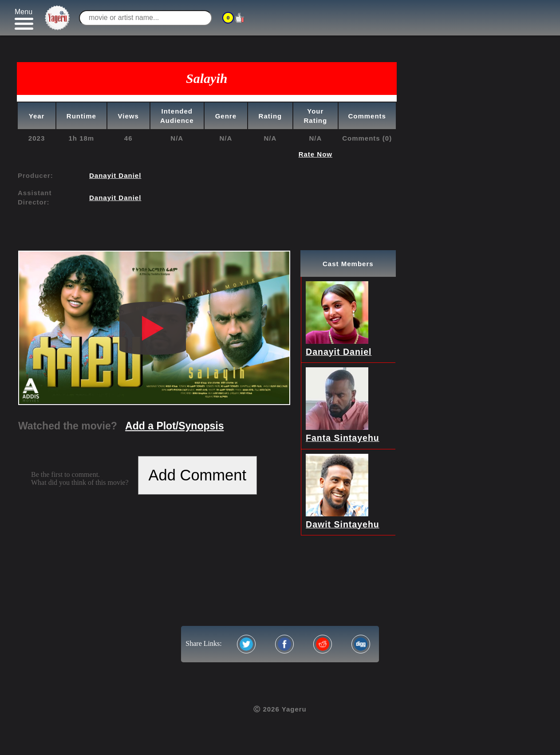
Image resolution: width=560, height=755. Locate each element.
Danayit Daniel (115, 175)
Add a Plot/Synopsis (174, 426)
